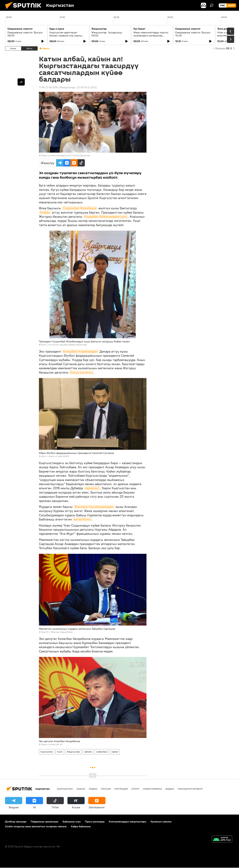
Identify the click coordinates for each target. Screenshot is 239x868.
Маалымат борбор (190, 789)
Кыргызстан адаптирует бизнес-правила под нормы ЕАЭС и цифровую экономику (67, 36)
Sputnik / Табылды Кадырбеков (57, 632)
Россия (106, 789)
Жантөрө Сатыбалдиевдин (94, 507)
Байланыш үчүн (72, 822)
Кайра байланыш (81, 826)
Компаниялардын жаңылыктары (128, 822)
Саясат (115, 752)
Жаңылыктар (73, 752)
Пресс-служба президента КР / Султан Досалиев (65, 155)
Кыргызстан (47, 752)
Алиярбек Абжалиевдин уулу (106, 217)
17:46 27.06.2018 (48, 87)
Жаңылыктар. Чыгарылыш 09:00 (107, 34)
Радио (93, 789)
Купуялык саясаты (161, 822)
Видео (170, 789)
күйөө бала (102, 752)
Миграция (121, 789)
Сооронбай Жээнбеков (80, 208)
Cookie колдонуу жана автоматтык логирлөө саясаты (36, 826)
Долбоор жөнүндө (16, 822)
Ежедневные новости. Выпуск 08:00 (25, 34)
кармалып (92, 488)
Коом (60, 752)
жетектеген (82, 519)
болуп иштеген (81, 372)
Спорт (135, 789)
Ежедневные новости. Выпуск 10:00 (193, 34)
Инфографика (152, 789)
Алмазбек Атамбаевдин (80, 351)
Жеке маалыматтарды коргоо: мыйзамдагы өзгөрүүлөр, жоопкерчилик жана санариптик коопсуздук (152, 37)
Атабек (45, 212)
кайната (88, 752)
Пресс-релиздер (95, 822)
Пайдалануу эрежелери (44, 822)
